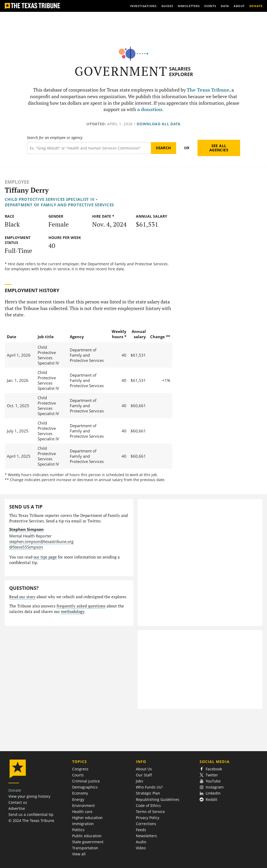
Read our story (22, 597)
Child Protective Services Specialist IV (50, 199)
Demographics (85, 787)
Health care (82, 812)
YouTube (210, 781)
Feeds (141, 830)
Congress (80, 769)
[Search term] (89, 148)
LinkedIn (210, 793)
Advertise (17, 808)
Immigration (83, 824)
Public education (87, 836)
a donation (150, 109)
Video (141, 848)
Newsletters (146, 836)
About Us (144, 769)
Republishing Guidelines (158, 799)
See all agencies (219, 148)
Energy (78, 799)
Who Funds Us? (149, 787)
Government (121, 71)
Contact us (18, 802)
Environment (83, 805)
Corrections (146, 824)
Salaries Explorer (181, 71)
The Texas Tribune (208, 90)
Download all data (159, 124)
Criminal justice (86, 781)
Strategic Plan (148, 793)
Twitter (209, 775)
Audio (141, 842)
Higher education (87, 818)
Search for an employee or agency (55, 138)
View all (79, 854)
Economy (80, 793)
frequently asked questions (81, 606)
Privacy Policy (148, 818)
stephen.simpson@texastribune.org (41, 541)
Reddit (209, 799)
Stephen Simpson (26, 529)
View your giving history (29, 796)
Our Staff (144, 775)
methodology (73, 612)
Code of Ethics (148, 805)
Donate (15, 790)
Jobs (140, 781)
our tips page (45, 557)
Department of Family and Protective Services (59, 205)
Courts (78, 775)
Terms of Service (150, 812)
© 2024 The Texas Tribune (31, 820)
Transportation (85, 848)
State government (88, 842)
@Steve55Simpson (26, 547)
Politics (78, 830)
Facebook (211, 769)
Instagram (212, 787)
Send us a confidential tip (31, 814)
